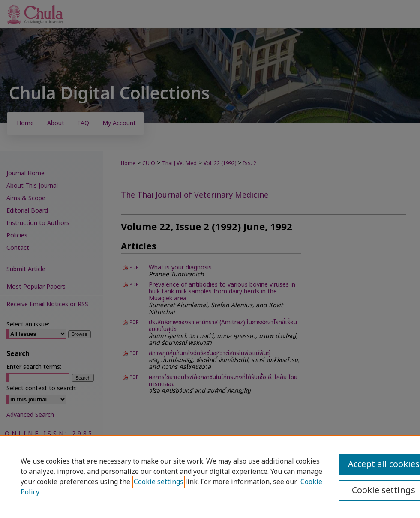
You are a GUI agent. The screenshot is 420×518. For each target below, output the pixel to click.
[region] (210, 476)
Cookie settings (159, 482)
